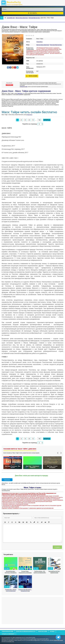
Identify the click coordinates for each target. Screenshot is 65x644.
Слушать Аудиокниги (8, 634)
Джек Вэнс (39, 42)
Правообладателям (7, 631)
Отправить (57, 547)
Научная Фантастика (56, 45)
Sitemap (52, 631)
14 (39, 120)
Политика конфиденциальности (26, 631)
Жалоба (9, 85)
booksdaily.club (13, 3)
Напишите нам (23, 87)
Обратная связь (43, 631)
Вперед (47, 120)
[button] (5, 522)
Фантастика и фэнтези (43, 45)
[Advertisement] (32, 610)
